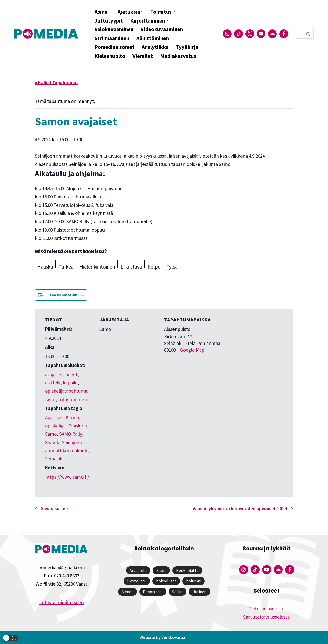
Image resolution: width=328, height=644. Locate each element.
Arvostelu (138, 570)
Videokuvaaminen (162, 29)
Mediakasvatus (178, 56)
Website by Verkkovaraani (164, 637)
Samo (51, 434)
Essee (161, 570)
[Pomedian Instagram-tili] (227, 34)
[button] (110, 12)
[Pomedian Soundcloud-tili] (272, 34)
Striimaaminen (112, 38)
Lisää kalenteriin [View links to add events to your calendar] (62, 295)
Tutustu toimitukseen (62, 602)
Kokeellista (166, 581)
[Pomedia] (47, 34)
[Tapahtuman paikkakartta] (256, 344)
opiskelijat (56, 426)
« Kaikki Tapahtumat (57, 83)
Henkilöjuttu (187, 570)
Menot (127, 592)
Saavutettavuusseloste (266, 617)
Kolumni (194, 581)
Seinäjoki (54, 459)
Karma (72, 417)
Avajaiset (54, 417)
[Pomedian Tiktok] (239, 34)
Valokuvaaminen (114, 29)
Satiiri (177, 592)
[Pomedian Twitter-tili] (250, 34)
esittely (53, 383)
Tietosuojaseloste (267, 609)
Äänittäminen (153, 38)
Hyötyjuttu (137, 581)
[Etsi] (299, 34)
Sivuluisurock (54, 508)
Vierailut (143, 56)
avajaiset (54, 374)
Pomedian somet (115, 47)
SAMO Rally (71, 434)
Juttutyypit (109, 21)
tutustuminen (73, 399)
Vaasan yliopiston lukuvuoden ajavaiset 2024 (240, 508)
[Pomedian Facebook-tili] (284, 34)
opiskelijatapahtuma (66, 391)
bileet (71, 374)
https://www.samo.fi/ (67, 477)
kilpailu (70, 383)
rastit (50, 399)
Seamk (52, 442)
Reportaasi (153, 592)
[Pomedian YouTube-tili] (261, 34)
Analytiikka (155, 47)
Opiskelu (78, 426)
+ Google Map (191, 350)
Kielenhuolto (110, 56)
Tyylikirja (187, 47)
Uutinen (199, 592)
